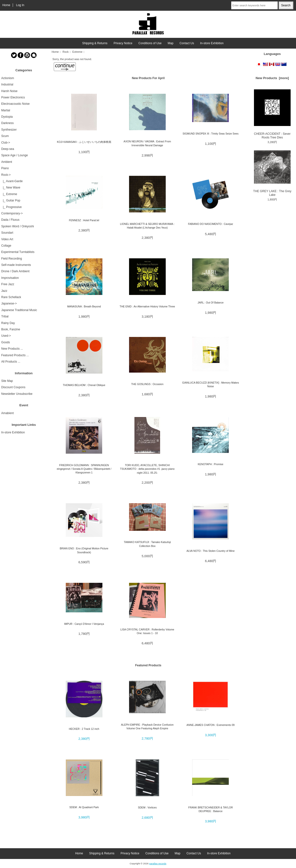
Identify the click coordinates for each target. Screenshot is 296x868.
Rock (66, 52)
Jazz (4, 291)
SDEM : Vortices (147, 807)
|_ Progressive (11, 207)
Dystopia (7, 117)
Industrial (7, 84)
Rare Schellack (11, 297)
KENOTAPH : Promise (211, 464)
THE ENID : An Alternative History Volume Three (147, 306)
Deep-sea (8, 149)
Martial (6, 110)
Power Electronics (13, 97)
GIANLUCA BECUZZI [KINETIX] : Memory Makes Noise (210, 384)
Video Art (7, 239)
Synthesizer (9, 130)
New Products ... (12, 349)
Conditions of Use (150, 43)
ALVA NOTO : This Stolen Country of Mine (211, 551)
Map (170, 43)
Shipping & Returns (95, 43)
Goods (6, 342)
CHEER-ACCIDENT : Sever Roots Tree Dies (272, 114)
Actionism (8, 78)
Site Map (7, 381)
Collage (6, 246)
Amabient (7, 413)
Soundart (7, 233)
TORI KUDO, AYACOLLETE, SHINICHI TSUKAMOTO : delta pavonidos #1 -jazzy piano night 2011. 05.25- (147, 469)
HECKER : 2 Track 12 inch (84, 729)
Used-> (6, 336)
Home (6, 5)
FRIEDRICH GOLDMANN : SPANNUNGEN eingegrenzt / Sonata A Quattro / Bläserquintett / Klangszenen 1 (84, 469)
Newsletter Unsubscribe (17, 394)
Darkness (7, 123)
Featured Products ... (15, 355)
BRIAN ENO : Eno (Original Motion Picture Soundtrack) (84, 550)
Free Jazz (8, 284)
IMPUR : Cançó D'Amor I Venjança (84, 624)
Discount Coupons (13, 387)
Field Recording (12, 259)
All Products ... (11, 362)
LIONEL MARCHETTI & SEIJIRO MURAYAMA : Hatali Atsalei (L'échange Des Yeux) (147, 226)
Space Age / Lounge (15, 155)
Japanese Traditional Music (19, 310)
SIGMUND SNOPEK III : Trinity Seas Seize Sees (211, 134)
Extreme (77, 52)
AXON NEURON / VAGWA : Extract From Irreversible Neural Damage (147, 143)
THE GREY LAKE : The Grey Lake (272, 174)
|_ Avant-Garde (12, 181)
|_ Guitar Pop (11, 200)
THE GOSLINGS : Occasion (147, 384)
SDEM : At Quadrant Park (84, 807)
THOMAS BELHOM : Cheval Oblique (84, 385)
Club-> (6, 143)
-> (6, 175)
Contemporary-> (12, 213)
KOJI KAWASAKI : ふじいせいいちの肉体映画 (84, 142)
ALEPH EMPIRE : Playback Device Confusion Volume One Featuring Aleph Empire (147, 727)
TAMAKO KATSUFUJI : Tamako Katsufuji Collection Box (147, 544)
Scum (5, 136)
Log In (20, 5)
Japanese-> (9, 303)
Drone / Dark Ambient (15, 271)
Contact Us (187, 43)
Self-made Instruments (16, 265)
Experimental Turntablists (18, 252)
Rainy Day (8, 323)
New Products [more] (272, 78)
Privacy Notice (123, 43)
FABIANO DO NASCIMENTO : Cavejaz (210, 224)
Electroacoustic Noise (15, 104)
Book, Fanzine (11, 329)
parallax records (158, 863)
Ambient (7, 162)
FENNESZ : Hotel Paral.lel (84, 220)
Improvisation (10, 278)
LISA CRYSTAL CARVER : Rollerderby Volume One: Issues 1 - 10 (147, 631)
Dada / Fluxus (10, 220)
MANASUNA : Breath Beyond (84, 306)
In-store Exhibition (212, 43)
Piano (5, 168)
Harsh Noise (9, 91)
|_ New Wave (11, 188)
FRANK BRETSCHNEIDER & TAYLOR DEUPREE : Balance (210, 809)
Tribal (5, 316)
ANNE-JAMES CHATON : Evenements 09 (211, 725)
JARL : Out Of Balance (210, 303)
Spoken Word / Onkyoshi (18, 226)
